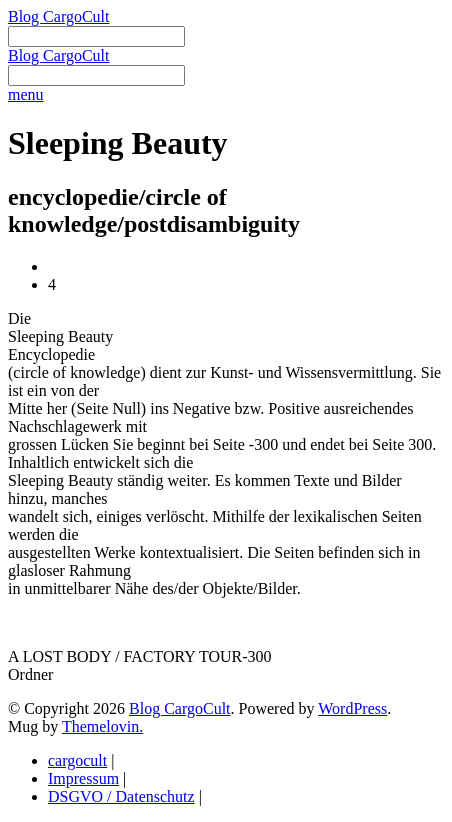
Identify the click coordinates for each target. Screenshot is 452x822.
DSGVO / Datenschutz (121, 796)
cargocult (77, 760)
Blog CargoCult (59, 16)
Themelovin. (102, 726)
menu (26, 94)
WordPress (352, 708)
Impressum (83, 778)
